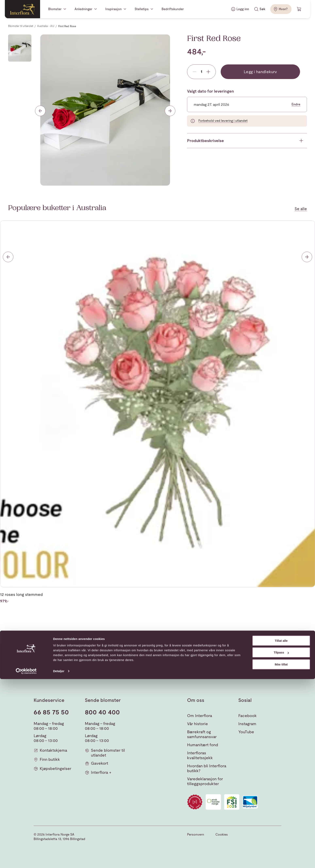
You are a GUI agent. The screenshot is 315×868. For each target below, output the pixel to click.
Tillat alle (281, 830)
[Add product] (208, 72)
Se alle (301, 209)
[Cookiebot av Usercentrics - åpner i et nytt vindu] (26, 860)
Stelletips (142, 9)
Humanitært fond (203, 745)
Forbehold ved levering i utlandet (223, 121)
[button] (276, 661)
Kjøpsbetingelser (52, 769)
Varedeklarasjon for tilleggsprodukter (205, 781)
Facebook (247, 716)
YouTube (246, 732)
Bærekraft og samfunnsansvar (202, 734)
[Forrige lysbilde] (40, 111)
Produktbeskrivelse (205, 141)
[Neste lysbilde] (170, 111)
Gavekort (96, 763)
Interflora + (98, 772)
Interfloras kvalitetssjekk (200, 755)
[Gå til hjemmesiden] (22, 9)
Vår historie (197, 724)
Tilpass (281, 841)
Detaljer (59, 860)
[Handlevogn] (299, 9)
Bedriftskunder (173, 9)
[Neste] (307, 257)
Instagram (247, 724)
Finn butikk (47, 759)
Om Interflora (200, 716)
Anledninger (83, 9)
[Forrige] (8, 257)
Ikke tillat (281, 853)
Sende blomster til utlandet (105, 753)
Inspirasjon (113, 9)
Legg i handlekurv (260, 72)
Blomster (55, 9)
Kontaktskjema (50, 750)
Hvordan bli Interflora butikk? (207, 768)
